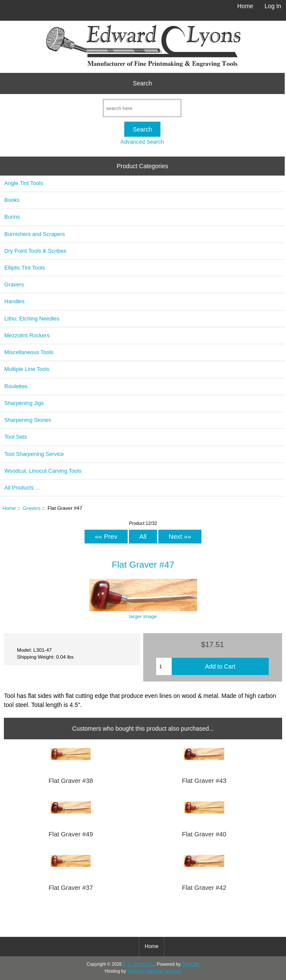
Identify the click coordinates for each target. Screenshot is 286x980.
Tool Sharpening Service (34, 454)
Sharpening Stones (28, 420)
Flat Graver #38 (71, 781)
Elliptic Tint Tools (25, 268)
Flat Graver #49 (71, 834)
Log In (273, 6)
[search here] (142, 108)
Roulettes (16, 386)
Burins (12, 217)
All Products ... (22, 488)
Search (142, 83)
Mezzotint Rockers (27, 335)
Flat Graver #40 (204, 834)
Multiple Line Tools (27, 369)
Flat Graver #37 (71, 888)
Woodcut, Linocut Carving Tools (43, 471)
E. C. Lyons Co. (139, 964)
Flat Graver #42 (204, 888)
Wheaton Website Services (154, 971)
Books (12, 200)
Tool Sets (16, 437)
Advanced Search (142, 142)
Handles (14, 301)
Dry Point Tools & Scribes (35, 251)
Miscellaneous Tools (29, 352)
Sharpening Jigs (24, 403)
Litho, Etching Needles (32, 319)
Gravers (32, 508)
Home (245, 6)
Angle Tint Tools (24, 183)
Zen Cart (191, 964)
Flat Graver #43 (204, 781)
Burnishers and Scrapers (35, 234)
